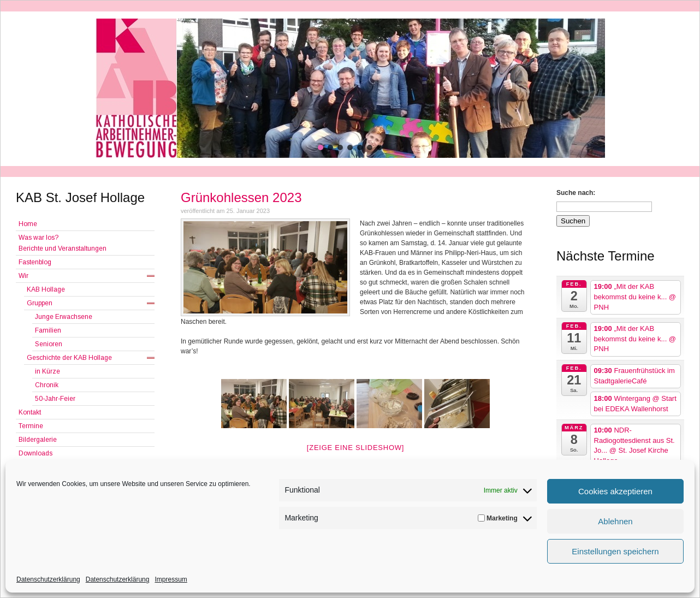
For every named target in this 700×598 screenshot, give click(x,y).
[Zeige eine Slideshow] (355, 448)
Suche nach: (576, 193)
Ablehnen (615, 521)
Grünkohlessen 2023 (241, 197)
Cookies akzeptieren (615, 491)
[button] (321, 147)
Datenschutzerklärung (48, 579)
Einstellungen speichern (615, 551)
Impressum (171, 579)
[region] (350, 88)
